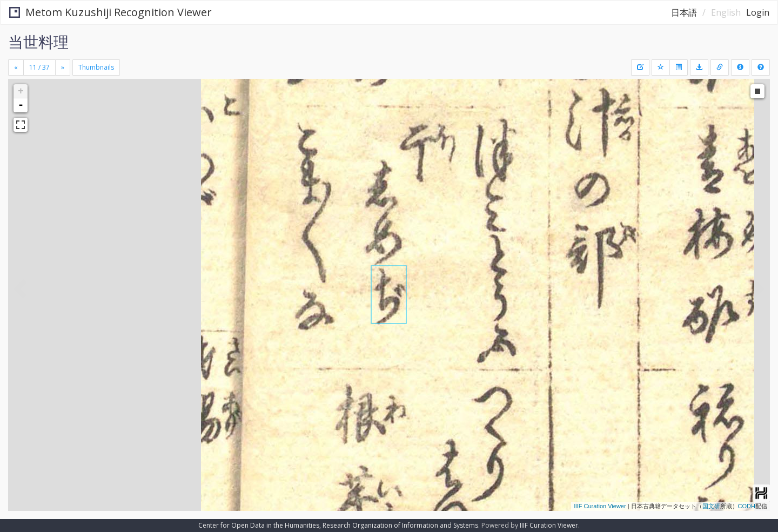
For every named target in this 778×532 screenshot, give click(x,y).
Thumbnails (96, 67)
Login (758, 12)
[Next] (63, 68)
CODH (747, 506)
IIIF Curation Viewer (600, 506)
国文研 (711, 506)
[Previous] (16, 68)
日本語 (684, 12)
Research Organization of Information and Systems (400, 525)
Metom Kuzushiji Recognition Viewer (110, 12)
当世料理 (38, 42)
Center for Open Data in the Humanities (259, 525)
